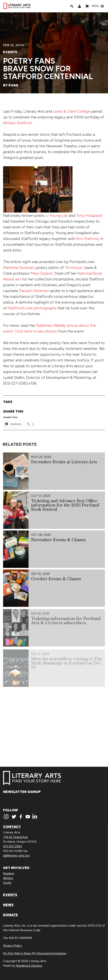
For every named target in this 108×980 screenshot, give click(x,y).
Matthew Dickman (19, 268)
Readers (9, 873)
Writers (8, 878)
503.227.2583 (13, 846)
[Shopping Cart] (87, 6)
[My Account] (79, 6)
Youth (7, 883)
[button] (95, 6)
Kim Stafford (87, 239)
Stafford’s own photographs (32, 308)
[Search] (72, 6)
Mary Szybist (42, 273)
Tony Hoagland (89, 215)
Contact (12, 827)
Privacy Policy (13, 946)
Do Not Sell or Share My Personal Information (35, 953)
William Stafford (17, 123)
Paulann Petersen (34, 291)
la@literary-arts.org (16, 855)
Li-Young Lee (57, 215)
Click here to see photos (36, 331)
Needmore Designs (29, 966)
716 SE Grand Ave (16, 837)
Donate (11, 915)
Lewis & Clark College (72, 111)
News (8, 905)
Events (10, 52)
